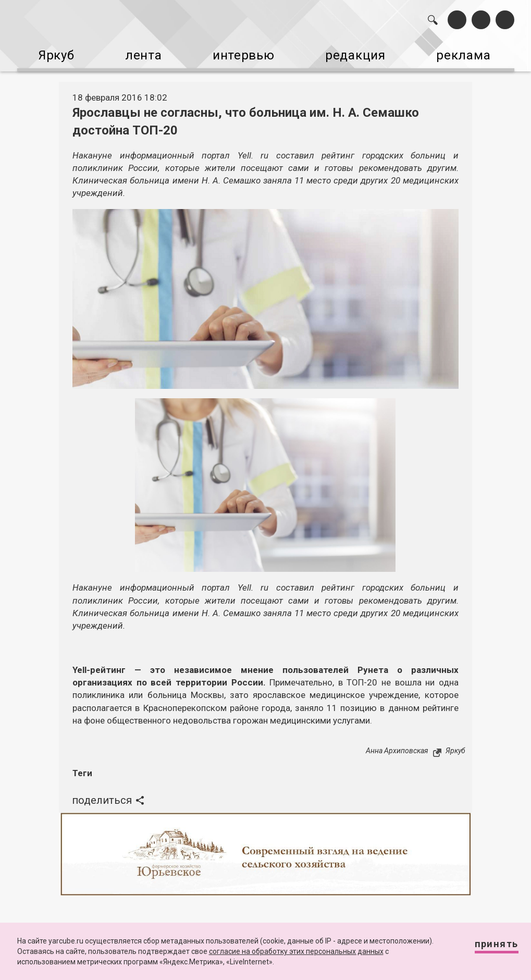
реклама (474, 51)
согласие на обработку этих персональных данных (296, 951)
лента (140, 51)
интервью (244, 51)
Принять (487, 948)
